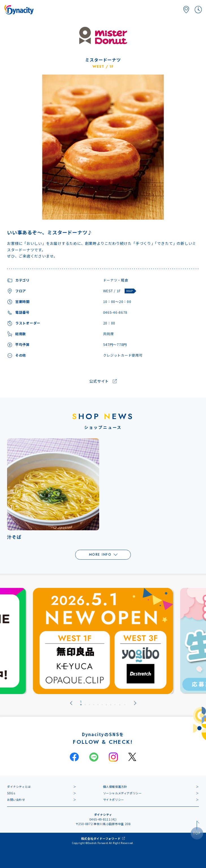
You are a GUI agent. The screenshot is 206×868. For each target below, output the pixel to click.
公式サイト (99, 381)
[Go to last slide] (71, 703)
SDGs (11, 793)
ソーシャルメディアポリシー (122, 793)
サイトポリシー (114, 800)
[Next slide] (135, 703)
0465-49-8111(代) (103, 819)
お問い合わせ (16, 800)
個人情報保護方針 (115, 787)
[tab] (81, 703)
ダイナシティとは (19, 787)
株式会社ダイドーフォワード (101, 838)
